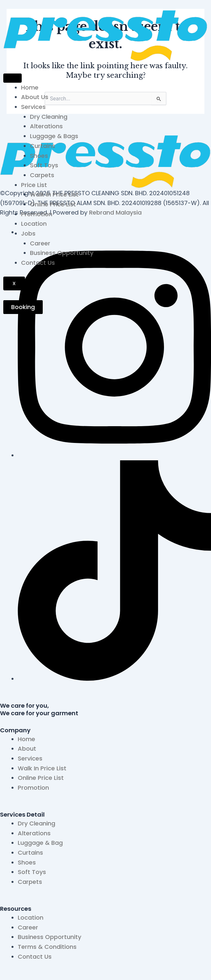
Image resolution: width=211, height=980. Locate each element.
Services (33, 107)
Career (40, 243)
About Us (35, 97)
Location (34, 224)
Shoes (39, 156)
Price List (34, 185)
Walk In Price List (54, 194)
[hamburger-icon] (12, 78)
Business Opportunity (62, 253)
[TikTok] (114, 679)
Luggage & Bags (54, 136)
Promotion (37, 214)
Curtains (43, 146)
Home (30, 87)
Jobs (28, 233)
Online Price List (53, 204)
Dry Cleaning (49, 117)
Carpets (42, 175)
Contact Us (38, 263)
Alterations (46, 126)
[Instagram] (114, 455)
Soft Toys (44, 165)
